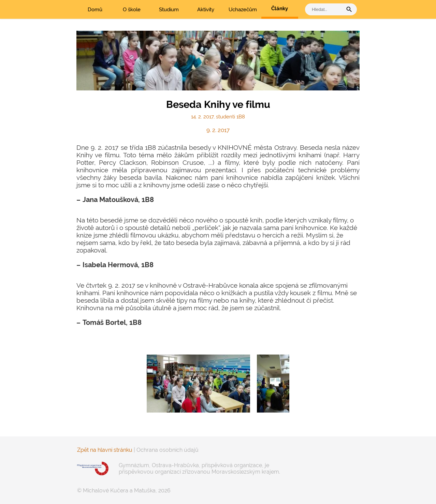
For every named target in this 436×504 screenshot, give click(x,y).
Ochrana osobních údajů (168, 450)
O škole (132, 10)
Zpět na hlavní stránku (105, 450)
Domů (95, 10)
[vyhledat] (325, 9)
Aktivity (206, 10)
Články (280, 9)
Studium (169, 10)
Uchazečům (243, 10)
